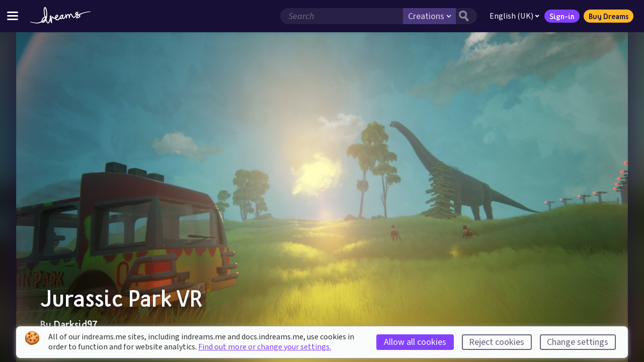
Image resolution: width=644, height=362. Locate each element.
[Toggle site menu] (13, 16)
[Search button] (466, 16)
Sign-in (562, 16)
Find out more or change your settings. (265, 347)
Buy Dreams (609, 16)
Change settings (578, 342)
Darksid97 (75, 324)
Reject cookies (497, 342)
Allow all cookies (415, 342)
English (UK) (514, 16)
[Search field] (342, 16)
